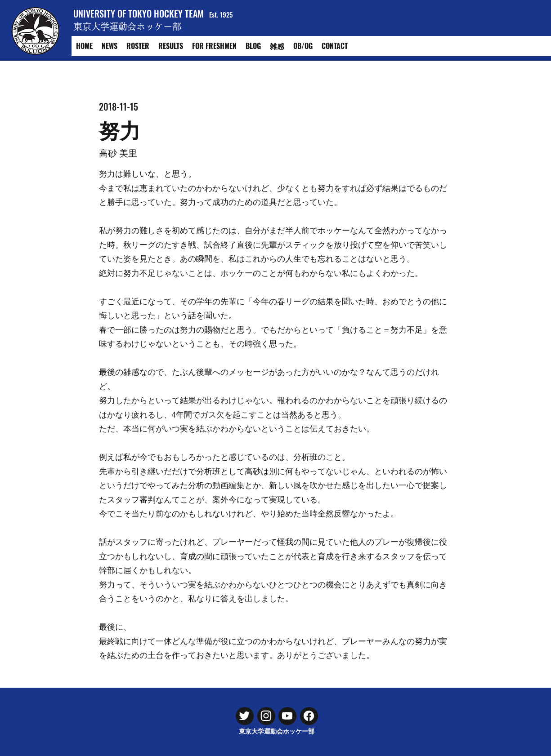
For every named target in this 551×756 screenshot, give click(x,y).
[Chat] (245, 716)
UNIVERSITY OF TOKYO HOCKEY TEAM (139, 13)
